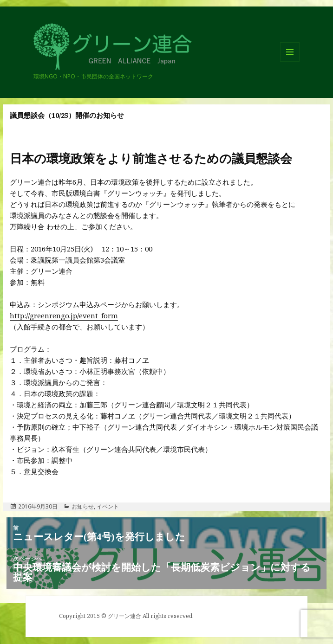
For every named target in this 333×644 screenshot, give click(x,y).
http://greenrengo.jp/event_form (64, 316)
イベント (108, 506)
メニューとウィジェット (290, 61)
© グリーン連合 (121, 616)
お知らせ (83, 506)
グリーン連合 (65, 69)
